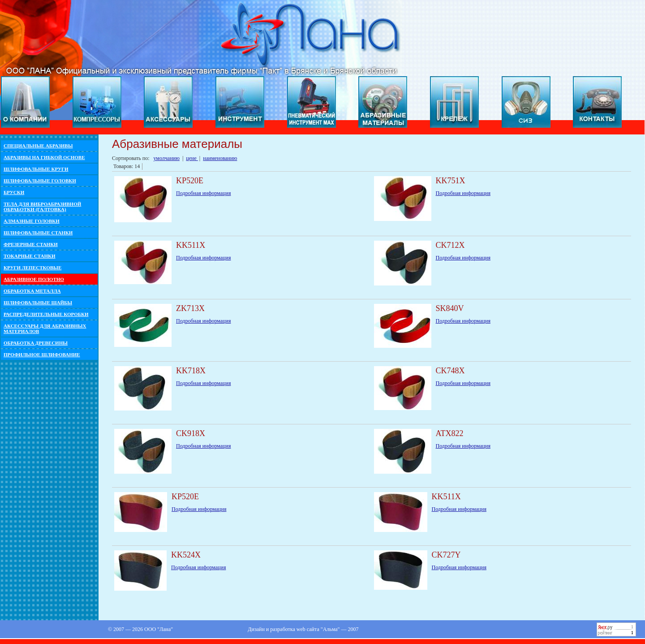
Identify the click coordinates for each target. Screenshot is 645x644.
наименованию (220, 158)
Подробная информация (203, 193)
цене (192, 158)
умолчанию (167, 158)
